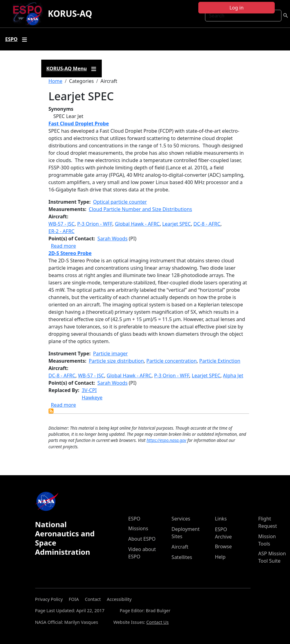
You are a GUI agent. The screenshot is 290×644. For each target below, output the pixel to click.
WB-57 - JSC (62, 224)
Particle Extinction (220, 361)
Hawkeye (92, 398)
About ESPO (142, 539)
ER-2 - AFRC (62, 231)
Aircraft (180, 547)
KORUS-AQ (70, 13)
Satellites (182, 557)
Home (56, 81)
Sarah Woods (113, 239)
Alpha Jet (233, 376)
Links (221, 519)
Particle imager (111, 353)
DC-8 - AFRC (207, 224)
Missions (138, 528)
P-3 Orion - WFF (95, 224)
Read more (64, 246)
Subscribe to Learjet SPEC (51, 411)
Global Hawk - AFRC (137, 224)
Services (181, 519)
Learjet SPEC (177, 224)
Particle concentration (172, 361)
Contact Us (158, 622)
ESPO (134, 519)
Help (220, 557)
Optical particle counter (120, 202)
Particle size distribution (116, 361)
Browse (223, 546)
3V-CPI (89, 390)
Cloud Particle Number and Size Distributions (141, 209)
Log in (237, 8)
